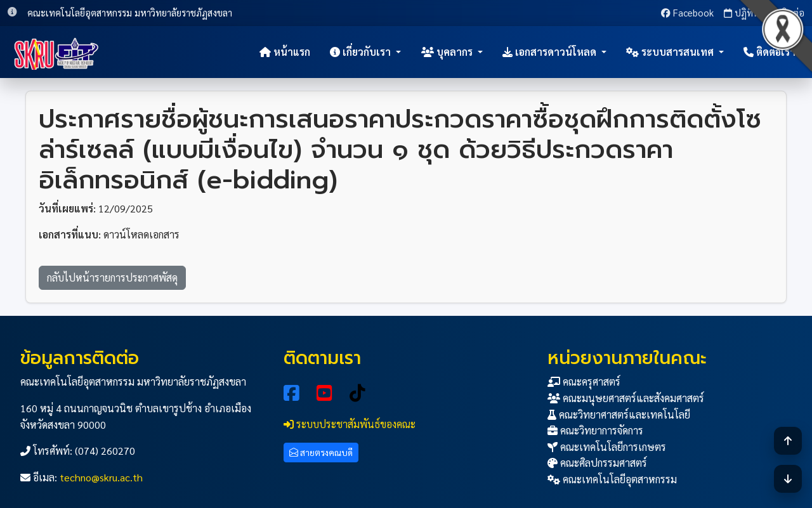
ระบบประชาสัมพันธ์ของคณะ (350, 424)
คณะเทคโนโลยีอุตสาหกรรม (612, 479)
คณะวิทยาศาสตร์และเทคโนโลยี (619, 414)
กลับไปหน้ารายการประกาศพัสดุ (112, 277)
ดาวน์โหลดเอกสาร (141, 234)
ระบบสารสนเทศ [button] (671, 52)
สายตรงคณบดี (321, 452)
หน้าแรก (285, 52)
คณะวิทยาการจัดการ (595, 430)
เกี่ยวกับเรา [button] (362, 52)
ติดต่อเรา (769, 52)
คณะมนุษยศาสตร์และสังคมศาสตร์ (626, 398)
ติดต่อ (787, 12)
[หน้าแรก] (57, 52)
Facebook (687, 12)
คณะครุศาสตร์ (584, 381)
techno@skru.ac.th (101, 477)
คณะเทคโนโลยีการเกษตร (607, 447)
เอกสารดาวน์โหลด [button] (551, 52)
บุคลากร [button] (448, 52)
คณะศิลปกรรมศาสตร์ (597, 463)
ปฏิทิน (742, 12)
